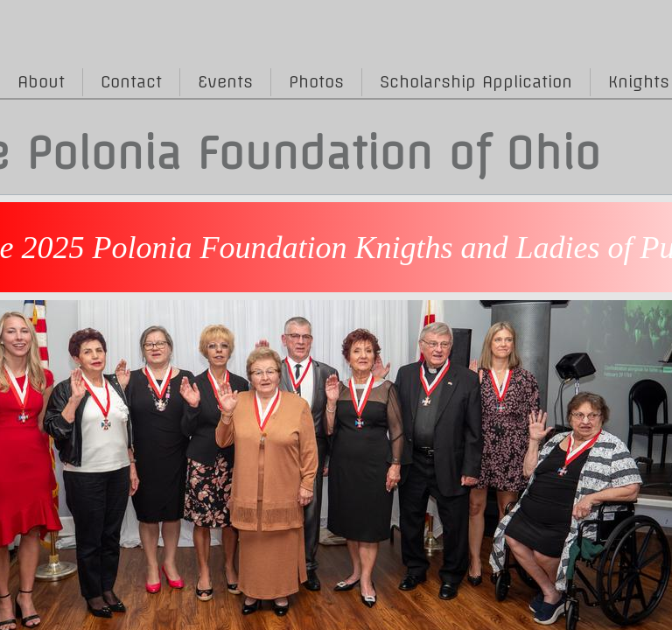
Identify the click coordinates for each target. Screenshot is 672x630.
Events (225, 82)
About (41, 82)
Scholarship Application (476, 82)
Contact (131, 82)
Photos (316, 82)
